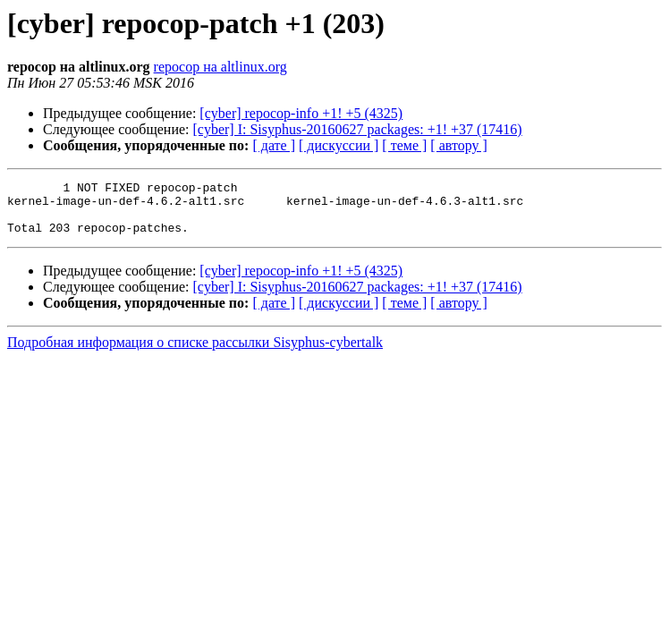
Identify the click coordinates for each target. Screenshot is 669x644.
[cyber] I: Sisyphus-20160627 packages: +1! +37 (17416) (358, 129)
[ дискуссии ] (339, 145)
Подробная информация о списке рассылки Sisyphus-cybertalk (195, 353)
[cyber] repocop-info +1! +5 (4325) (301, 113)
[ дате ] (274, 145)
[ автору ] (458, 145)
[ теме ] (404, 145)
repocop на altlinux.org (220, 67)
